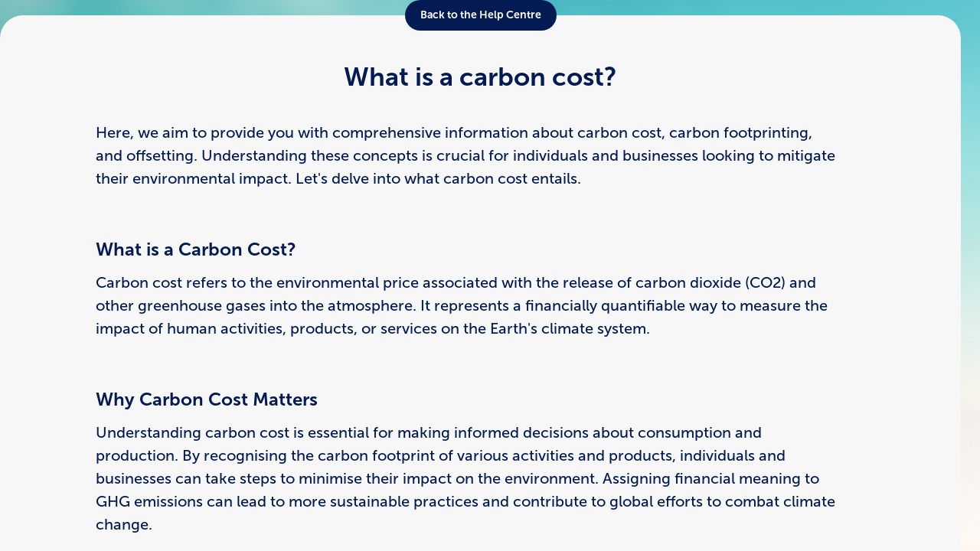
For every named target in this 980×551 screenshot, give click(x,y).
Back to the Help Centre (481, 15)
